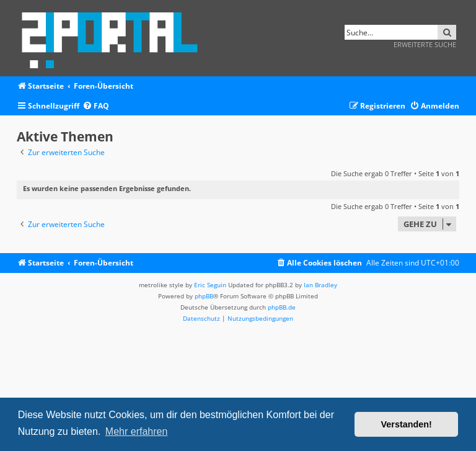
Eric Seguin (210, 285)
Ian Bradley (320, 285)
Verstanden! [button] (407, 424)
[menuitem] (96, 106)
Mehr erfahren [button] (137, 431)
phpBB (204, 296)
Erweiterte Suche (425, 44)
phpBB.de (282, 307)
